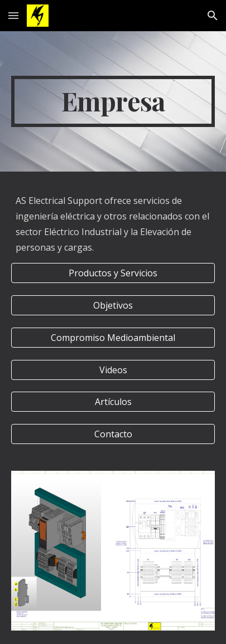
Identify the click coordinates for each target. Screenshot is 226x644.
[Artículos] (113, 402)
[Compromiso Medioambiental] (113, 338)
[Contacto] (113, 434)
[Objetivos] (113, 305)
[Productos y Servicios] (113, 273)
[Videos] (113, 370)
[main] (113, 101)
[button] (13, 15)
